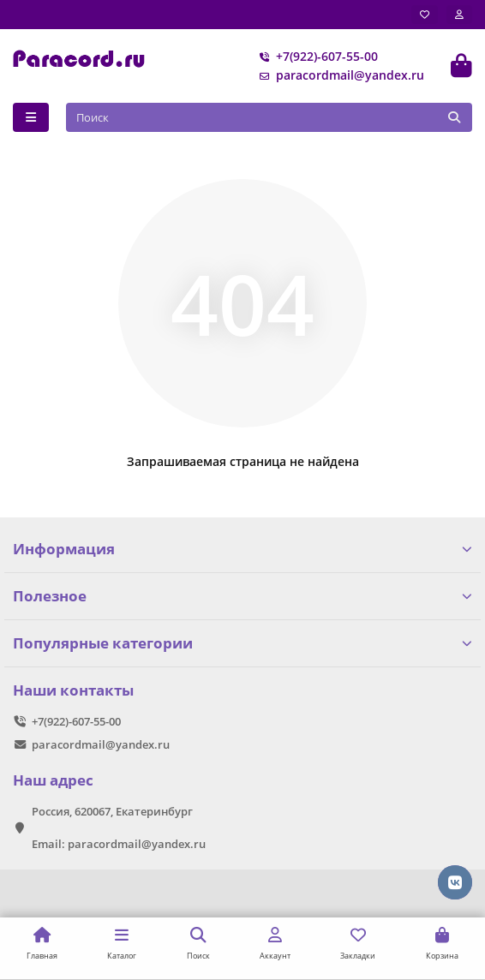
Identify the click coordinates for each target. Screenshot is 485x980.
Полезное (242, 596)
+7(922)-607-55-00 (315, 57)
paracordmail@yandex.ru (338, 75)
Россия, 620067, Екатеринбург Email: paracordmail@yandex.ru (119, 828)
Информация (242, 549)
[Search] (269, 117)
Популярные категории (242, 643)
